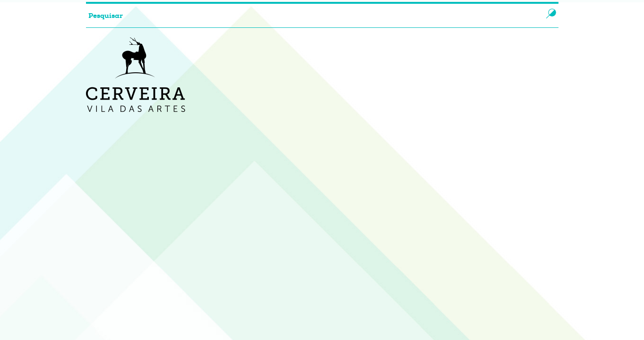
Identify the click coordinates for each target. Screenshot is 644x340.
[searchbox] (305, 16)
